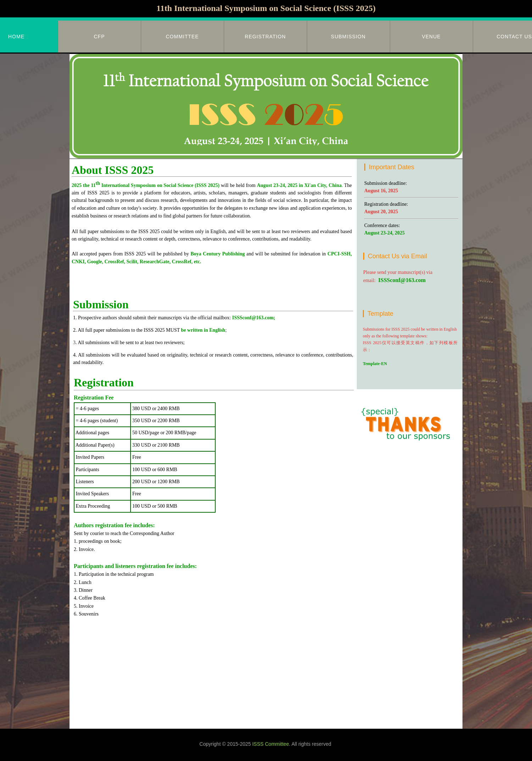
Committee (182, 37)
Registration (265, 37)
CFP (99, 37)
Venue (431, 37)
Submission (348, 37)
